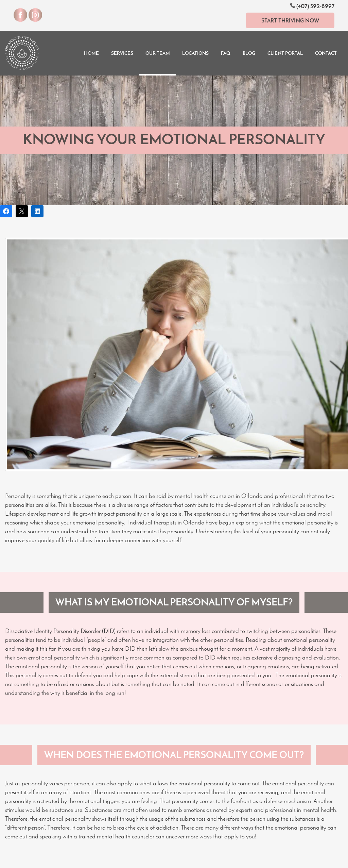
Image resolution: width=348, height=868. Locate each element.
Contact (326, 53)
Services (122, 53)
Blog (249, 53)
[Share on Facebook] (6, 211)
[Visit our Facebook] (20, 15)
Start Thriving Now (290, 20)
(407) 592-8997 (312, 6)
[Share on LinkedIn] (37, 211)
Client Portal (285, 53)
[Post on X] (22, 211)
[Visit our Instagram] (35, 15)
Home (91, 53)
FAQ (226, 53)
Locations (195, 53)
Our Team (158, 53)
